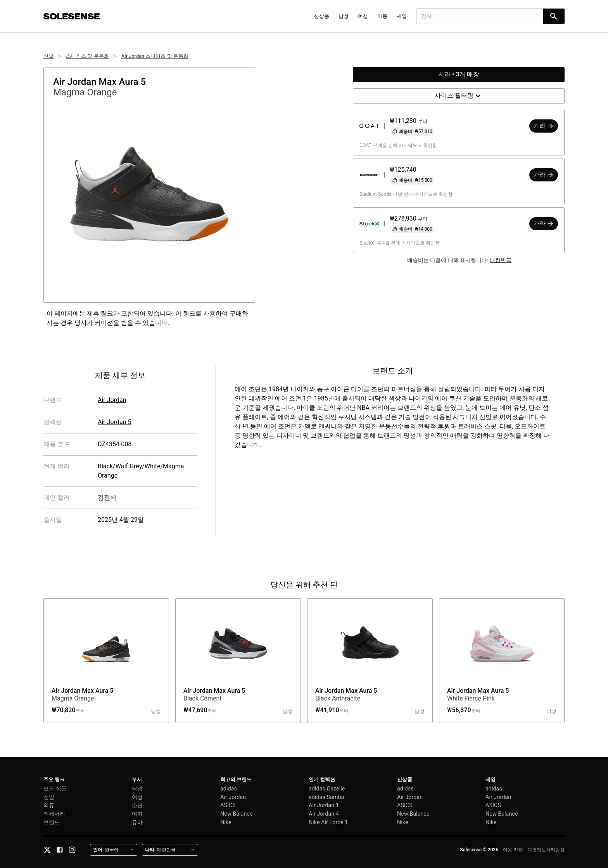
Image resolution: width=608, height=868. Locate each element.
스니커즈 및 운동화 (87, 56)
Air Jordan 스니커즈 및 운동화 (155, 56)
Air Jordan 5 (114, 422)
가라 (544, 126)
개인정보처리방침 (546, 850)
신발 (48, 56)
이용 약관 (513, 850)
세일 (402, 16)
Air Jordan (112, 400)
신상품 (322, 16)
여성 (363, 16)
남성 (344, 16)
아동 (382, 16)
